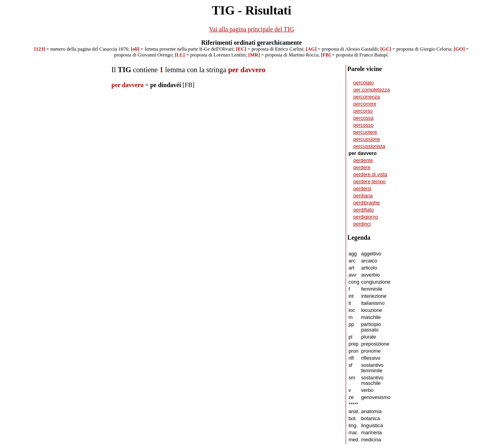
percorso (363, 111)
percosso (364, 125)
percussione (367, 139)
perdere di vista (371, 175)
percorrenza (367, 97)
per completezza (372, 90)
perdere (362, 168)
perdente (363, 160)
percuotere (365, 132)
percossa (364, 118)
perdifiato (364, 210)
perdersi (363, 189)
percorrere (365, 104)
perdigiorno (366, 217)
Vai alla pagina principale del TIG (252, 29)
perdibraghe (367, 203)
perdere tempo (370, 182)
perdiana (363, 196)
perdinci (362, 224)
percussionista (369, 146)
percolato (364, 83)
